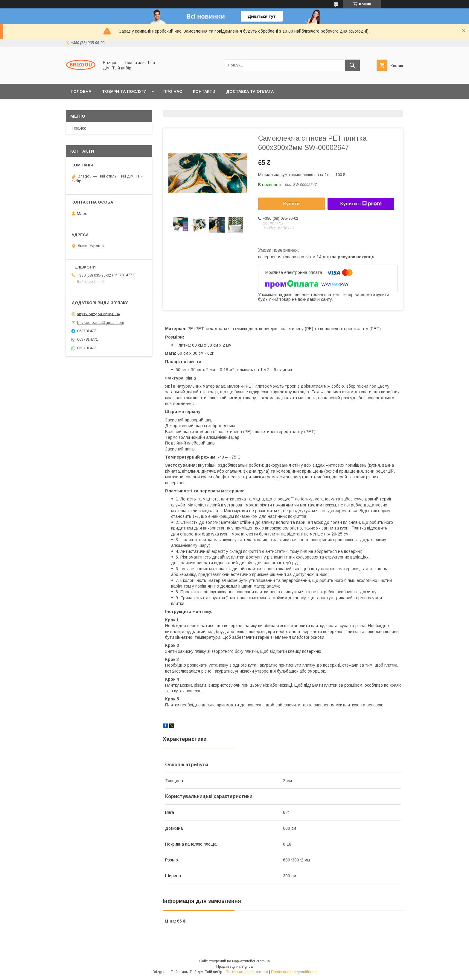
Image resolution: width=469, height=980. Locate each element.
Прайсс (79, 128)
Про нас (173, 91)
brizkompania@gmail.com (101, 323)
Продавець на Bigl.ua (234, 967)
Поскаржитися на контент (247, 972)
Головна (81, 91)
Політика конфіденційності (294, 972)
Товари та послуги (124, 91)
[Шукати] (352, 65)
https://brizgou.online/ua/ (99, 314)
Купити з (361, 204)
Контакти (204, 91)
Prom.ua (263, 961)
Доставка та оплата (250, 91)
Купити (292, 204)
